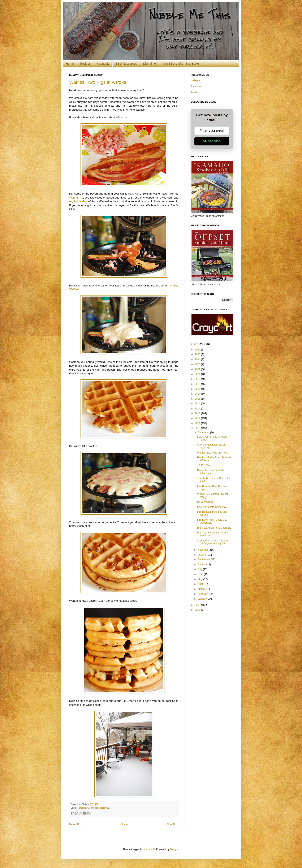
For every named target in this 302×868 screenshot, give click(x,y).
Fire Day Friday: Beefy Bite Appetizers (212, 521)
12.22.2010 (203, 465)
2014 (198, 409)
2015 (198, 404)
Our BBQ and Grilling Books (181, 64)
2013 (198, 413)
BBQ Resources (126, 64)
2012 (198, 418)
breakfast (83, 808)
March (202, 589)
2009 (198, 605)
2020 (198, 379)
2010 (198, 428)
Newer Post (76, 824)
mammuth (149, 849)
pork (92, 808)
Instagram (196, 80)
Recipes (85, 64)
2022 (198, 369)
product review (102, 808)
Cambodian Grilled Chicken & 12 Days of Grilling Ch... (214, 542)
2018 (198, 389)
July (200, 569)
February (203, 594)
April (201, 584)
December (204, 433)
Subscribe (212, 141)
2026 (198, 350)
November (204, 550)
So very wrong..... (207, 502)
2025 (198, 354)
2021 (198, 374)
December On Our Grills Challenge (211, 472)
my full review (78, 201)
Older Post (172, 824)
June (201, 574)
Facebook (196, 86)
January (203, 599)
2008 (198, 610)
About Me (103, 64)
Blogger (174, 849)
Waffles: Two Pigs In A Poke (98, 82)
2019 (198, 384)
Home (70, 64)
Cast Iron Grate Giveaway (212, 507)
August (202, 565)
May (200, 579)
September (204, 559)
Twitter (195, 92)
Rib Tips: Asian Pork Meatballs (214, 528)
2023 (198, 364)
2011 (198, 423)
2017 (198, 394)
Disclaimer (150, 64)
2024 (198, 359)
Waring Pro (76, 198)
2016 (198, 399)
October (203, 555)
